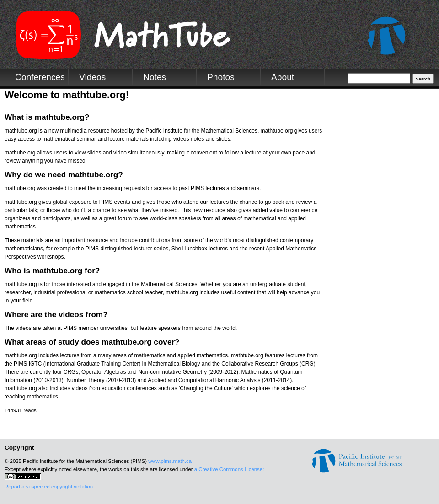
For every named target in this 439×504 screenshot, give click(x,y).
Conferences (40, 77)
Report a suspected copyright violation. (49, 487)
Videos (92, 77)
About (283, 77)
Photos (221, 77)
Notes (155, 77)
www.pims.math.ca (170, 461)
